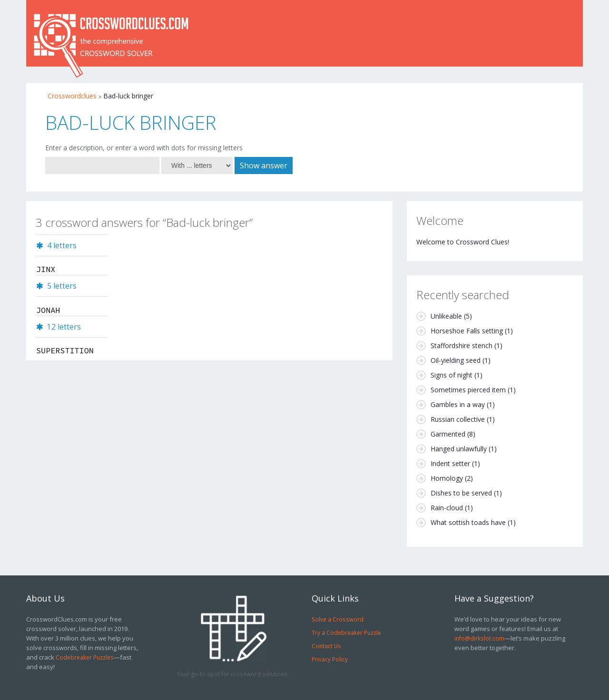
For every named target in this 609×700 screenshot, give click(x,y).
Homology (447, 478)
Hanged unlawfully (459, 449)
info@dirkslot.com (479, 638)
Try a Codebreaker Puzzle (346, 632)
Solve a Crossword (338, 619)
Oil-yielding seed (456, 360)
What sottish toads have (468, 522)
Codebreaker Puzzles (85, 657)
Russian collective (458, 419)
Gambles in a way (458, 404)
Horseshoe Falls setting (467, 331)
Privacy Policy (330, 659)
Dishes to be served (461, 493)
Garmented (448, 434)
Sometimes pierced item (468, 390)
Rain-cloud (447, 508)
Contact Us (326, 646)
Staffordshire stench (462, 345)
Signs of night (452, 375)
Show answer (264, 165)
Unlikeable (446, 316)
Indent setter (450, 463)
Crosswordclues (72, 96)
